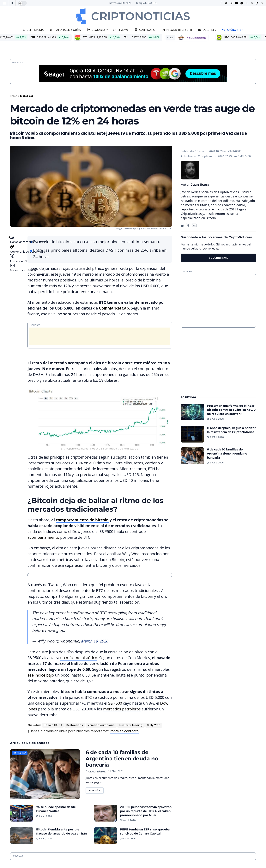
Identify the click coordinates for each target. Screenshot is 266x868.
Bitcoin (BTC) (53, 725)
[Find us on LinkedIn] (247, 3)
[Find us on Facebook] (221, 3)
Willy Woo (154, 725)
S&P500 (115, 703)
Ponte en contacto (124, 731)
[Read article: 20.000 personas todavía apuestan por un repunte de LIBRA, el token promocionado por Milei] (106, 813)
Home (14, 96)
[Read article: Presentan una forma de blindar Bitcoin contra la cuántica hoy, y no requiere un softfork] (192, 412)
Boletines (207, 30)
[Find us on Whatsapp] (262, 3)
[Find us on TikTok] (257, 3)
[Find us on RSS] (252, 3)
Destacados (75, 725)
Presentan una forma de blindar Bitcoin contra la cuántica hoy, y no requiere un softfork (231, 410)
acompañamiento (43, 537)
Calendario (145, 30)
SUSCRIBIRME (218, 258)
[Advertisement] (100, 336)
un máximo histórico (79, 658)
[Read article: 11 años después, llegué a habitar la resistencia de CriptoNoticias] (192, 434)
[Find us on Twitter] (226, 3)
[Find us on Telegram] (242, 3)
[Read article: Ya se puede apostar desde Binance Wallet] (22, 813)
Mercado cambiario (101, 725)
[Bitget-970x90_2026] (133, 73)
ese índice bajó (41, 675)
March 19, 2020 (94, 641)
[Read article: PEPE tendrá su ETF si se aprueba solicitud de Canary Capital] (106, 836)
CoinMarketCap (114, 308)
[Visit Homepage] (133, 16)
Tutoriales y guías (65, 30)
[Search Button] (12, 3)
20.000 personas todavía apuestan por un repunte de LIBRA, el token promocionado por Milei (146, 811)
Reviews (121, 30)
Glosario (96, 30)
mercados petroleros (122, 709)
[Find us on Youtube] (236, 3)
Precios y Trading (131, 725)
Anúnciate (232, 30)
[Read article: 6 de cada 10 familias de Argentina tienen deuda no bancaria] (45, 774)
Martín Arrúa (97, 771)
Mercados (27, 96)
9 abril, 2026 (115, 771)
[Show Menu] (4, 3)
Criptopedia (33, 30)
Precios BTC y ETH (177, 30)
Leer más (96, 790)
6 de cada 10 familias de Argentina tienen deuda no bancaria (122, 759)
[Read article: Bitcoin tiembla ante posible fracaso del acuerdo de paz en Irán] (22, 836)
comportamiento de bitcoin (82, 520)
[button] (28, 254)
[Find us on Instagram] (231, 3)
